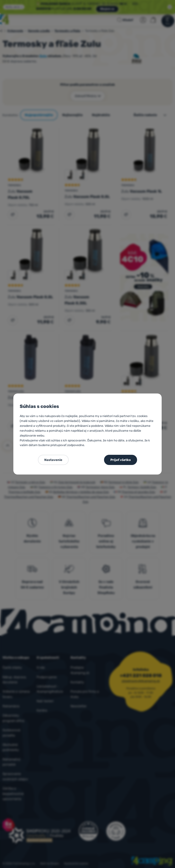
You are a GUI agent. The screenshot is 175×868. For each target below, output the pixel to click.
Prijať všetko (121, 460)
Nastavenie (53, 460)
